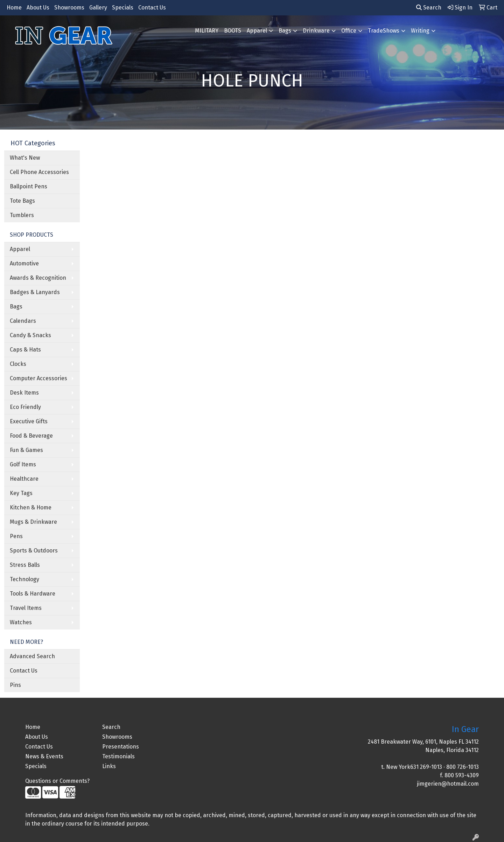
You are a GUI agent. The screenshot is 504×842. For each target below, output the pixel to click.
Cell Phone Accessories (39, 172)
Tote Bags (22, 201)
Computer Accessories (38, 378)
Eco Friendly (25, 407)
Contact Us (152, 8)
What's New (25, 158)
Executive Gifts (29, 421)
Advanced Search (32, 656)
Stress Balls (25, 565)
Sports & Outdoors (34, 551)
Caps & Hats (25, 350)
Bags (285, 31)
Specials (123, 8)
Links (109, 766)
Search (429, 8)
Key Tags (21, 493)
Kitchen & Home (31, 507)
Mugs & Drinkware (33, 522)
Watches (21, 622)
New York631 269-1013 (414, 767)
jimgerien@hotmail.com (448, 784)
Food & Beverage (31, 436)
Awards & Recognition (38, 278)
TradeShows (384, 31)
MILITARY (207, 31)
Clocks (18, 364)
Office (349, 31)
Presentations (121, 747)
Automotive (24, 263)
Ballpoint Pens (29, 186)
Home (14, 8)
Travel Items (26, 608)
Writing (420, 31)
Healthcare (24, 479)
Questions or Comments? (57, 781)
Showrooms (69, 8)
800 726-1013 (463, 767)
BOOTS (233, 31)
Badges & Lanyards (35, 292)
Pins (15, 685)
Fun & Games (26, 450)
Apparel (257, 31)
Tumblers (22, 215)
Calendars (23, 321)
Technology (24, 579)
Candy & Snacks (30, 335)
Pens (16, 536)
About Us (38, 8)
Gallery (98, 8)
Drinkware (316, 31)
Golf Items (23, 464)
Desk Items (24, 393)
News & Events (44, 756)
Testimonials (118, 756)
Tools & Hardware (33, 594)
